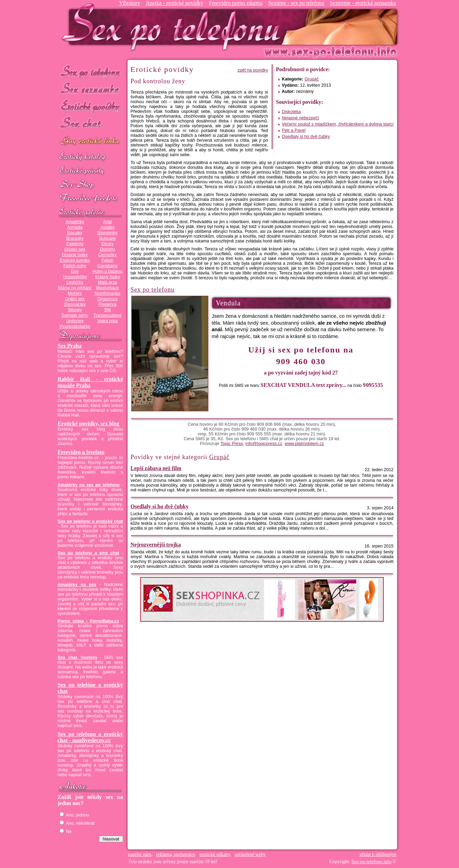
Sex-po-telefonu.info (371, 862)
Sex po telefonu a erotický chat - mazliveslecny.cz (90, 737)
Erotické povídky (90, 106)
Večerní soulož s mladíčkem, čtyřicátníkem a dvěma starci (338, 124)
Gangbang (107, 266)
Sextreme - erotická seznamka (363, 3)
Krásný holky (107, 277)
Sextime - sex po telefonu (296, 3)
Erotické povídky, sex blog (89, 424)
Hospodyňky (75, 277)
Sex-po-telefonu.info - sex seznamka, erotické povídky (174, 27)
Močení (75, 293)
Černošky (107, 255)
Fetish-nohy (75, 266)
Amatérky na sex (77, 585)
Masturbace (107, 288)
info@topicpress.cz (264, 444)
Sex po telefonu (90, 71)
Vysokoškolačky (75, 326)
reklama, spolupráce (176, 854)
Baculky (75, 233)
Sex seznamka (90, 89)
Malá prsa (108, 282)
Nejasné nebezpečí (300, 118)
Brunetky (75, 238)
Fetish (107, 260)
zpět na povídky (253, 70)
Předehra (107, 304)
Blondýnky (107, 233)
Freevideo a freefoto (81, 452)
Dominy (107, 249)
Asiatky (107, 227)
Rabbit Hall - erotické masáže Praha (90, 382)
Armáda (75, 227)
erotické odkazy (215, 854)
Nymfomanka (107, 293)
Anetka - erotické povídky (175, 3)
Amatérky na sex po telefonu (89, 485)
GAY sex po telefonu (90, 142)
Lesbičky (75, 282)
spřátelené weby (250, 854)
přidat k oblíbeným (378, 854)
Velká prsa (107, 321)
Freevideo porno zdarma (236, 3)
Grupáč (312, 79)
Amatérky (75, 222)
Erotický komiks (75, 260)
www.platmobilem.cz (304, 444)
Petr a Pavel (294, 130)
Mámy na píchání (75, 288)
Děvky (107, 244)
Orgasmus (107, 299)
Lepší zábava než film (156, 468)
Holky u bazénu (107, 271)
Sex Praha (70, 346)
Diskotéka (292, 112)
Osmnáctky (75, 304)
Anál (107, 222)
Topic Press (232, 444)
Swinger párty (75, 315)
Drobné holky (75, 255)
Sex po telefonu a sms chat (89, 553)
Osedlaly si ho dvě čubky (306, 137)
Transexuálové (107, 315)
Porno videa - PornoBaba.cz (89, 621)
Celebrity (75, 244)
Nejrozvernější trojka (156, 545)
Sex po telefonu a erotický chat (90, 521)
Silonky (75, 310)
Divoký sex (75, 249)
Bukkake (107, 238)
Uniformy (75, 321)
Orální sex (75, 299)
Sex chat (90, 124)
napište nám (140, 854)
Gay (75, 271)
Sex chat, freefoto (78, 658)
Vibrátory (129, 3)
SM (107, 310)
